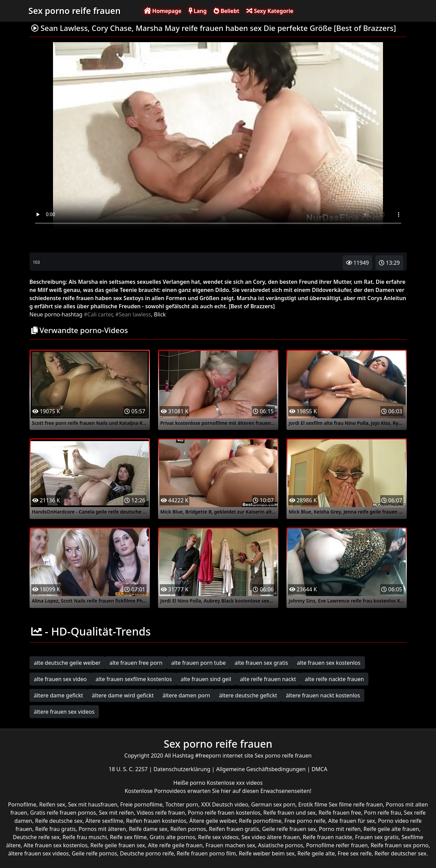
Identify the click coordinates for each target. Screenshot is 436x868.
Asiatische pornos (281, 845)
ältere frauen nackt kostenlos (323, 695)
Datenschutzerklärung (183, 769)
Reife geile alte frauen (391, 829)
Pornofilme (22, 804)
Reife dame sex (148, 829)
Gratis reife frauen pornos (63, 813)
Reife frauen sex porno (400, 845)
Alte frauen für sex (352, 821)
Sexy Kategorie (270, 11)
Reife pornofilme (260, 821)
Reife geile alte (316, 853)
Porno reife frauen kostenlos (224, 813)
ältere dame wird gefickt (123, 695)
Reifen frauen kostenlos (156, 821)
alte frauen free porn (136, 663)
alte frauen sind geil (206, 679)
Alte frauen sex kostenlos (55, 845)
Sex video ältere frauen (271, 837)
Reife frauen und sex (290, 813)
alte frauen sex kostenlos (329, 663)
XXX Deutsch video (225, 804)
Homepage (163, 11)
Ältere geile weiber (213, 821)
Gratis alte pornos (172, 837)
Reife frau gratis (55, 829)
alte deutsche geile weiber (67, 663)
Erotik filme (313, 804)
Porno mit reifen (340, 829)
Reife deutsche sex (59, 821)
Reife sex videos (218, 837)
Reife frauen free (340, 813)
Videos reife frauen (161, 813)
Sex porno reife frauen (75, 11)
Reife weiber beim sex (267, 853)
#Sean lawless (133, 314)
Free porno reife (305, 821)
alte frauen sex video (60, 679)
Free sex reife (355, 853)
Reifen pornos (188, 829)
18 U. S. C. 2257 (129, 769)
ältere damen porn (186, 695)
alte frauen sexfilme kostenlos (134, 679)
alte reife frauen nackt (268, 679)
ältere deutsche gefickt (248, 695)
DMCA (320, 769)
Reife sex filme (128, 837)
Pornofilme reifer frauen (337, 845)
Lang (198, 11)
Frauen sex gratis (377, 837)
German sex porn (273, 804)
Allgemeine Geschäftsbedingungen (262, 769)
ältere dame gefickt (59, 695)
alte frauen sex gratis (261, 663)
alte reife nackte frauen (334, 679)
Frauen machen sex (230, 845)
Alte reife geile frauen (175, 845)
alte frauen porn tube (199, 663)
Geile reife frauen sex (289, 829)
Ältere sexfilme (104, 821)
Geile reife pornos (94, 853)
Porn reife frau (382, 813)
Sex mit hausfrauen (93, 804)
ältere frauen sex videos (64, 712)
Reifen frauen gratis (234, 829)
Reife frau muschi (85, 837)
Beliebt (226, 11)
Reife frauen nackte (327, 837)
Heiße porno (190, 783)
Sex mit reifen (116, 813)
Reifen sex (52, 804)
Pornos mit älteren (102, 829)
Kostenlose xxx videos (235, 783)
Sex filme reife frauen (356, 804)
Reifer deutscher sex (400, 853)
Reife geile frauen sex (118, 845)
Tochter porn (182, 804)
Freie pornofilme (141, 804)
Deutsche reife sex (36, 837)
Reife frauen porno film (206, 853)
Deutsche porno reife (147, 853)
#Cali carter (98, 314)
